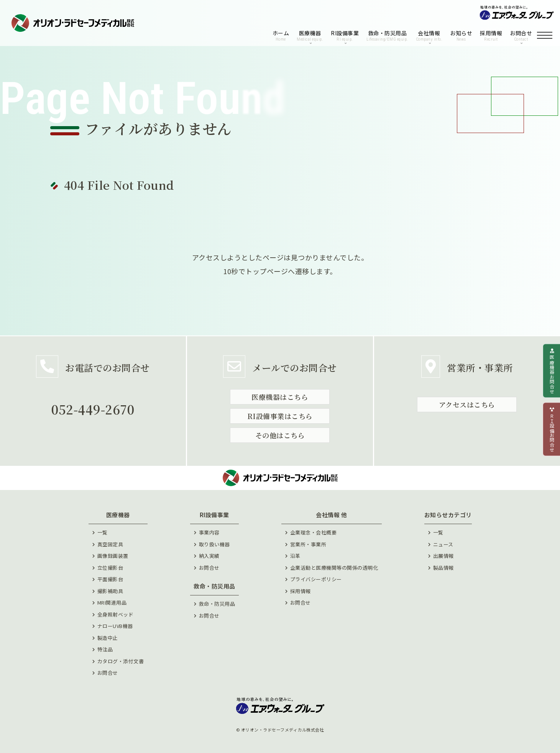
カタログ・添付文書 (121, 661)
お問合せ (108, 673)
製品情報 (443, 568)
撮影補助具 (110, 591)
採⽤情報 (301, 591)
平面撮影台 (110, 579)
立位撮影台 (110, 568)
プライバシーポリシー (316, 579)
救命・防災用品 (217, 604)
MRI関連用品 (112, 603)
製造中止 (108, 638)
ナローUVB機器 (115, 626)
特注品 (105, 649)
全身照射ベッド (116, 614)
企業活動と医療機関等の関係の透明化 (334, 568)
